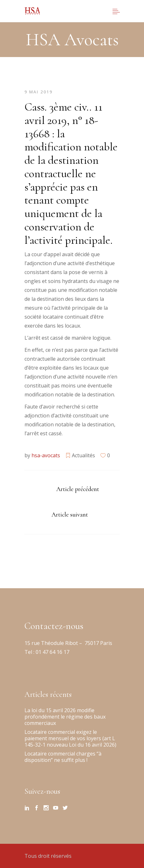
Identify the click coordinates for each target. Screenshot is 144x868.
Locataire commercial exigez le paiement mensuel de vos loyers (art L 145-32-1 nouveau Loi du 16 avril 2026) (70, 738)
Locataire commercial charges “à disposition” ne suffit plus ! (63, 757)
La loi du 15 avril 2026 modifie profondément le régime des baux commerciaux (65, 717)
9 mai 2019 (39, 92)
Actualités (83, 455)
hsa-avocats (46, 455)
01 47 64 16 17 (52, 652)
